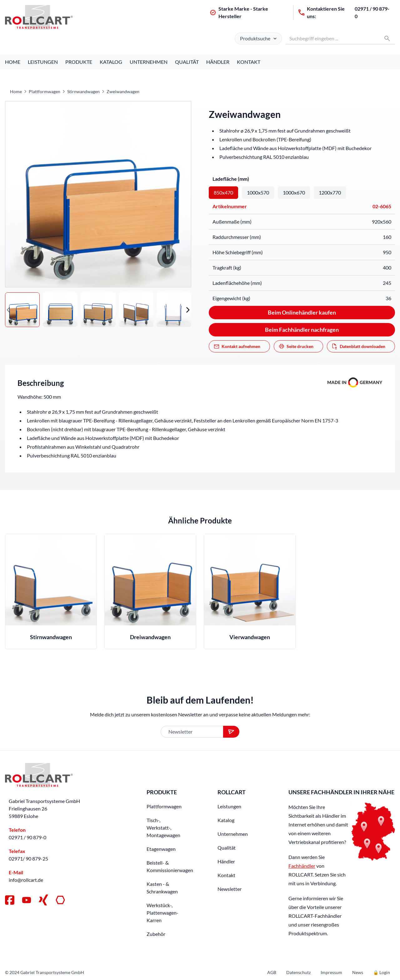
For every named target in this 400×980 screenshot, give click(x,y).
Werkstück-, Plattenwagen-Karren (162, 913)
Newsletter (230, 889)
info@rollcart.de (26, 880)
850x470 (223, 192)
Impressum (331, 972)
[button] (9, 310)
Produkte (79, 62)
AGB (272, 972)
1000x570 (258, 192)
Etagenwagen (161, 849)
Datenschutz (298, 972)
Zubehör (156, 934)
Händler (218, 62)
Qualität (187, 62)
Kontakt (249, 62)
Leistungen (43, 62)
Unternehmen (149, 62)
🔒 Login (382, 972)
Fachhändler (302, 866)
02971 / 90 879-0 (372, 12)
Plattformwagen (45, 91)
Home (13, 62)
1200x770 (330, 192)
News (358, 972)
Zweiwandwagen (123, 91)
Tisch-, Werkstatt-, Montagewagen (163, 828)
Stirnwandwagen (83, 91)
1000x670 (294, 192)
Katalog (111, 62)
